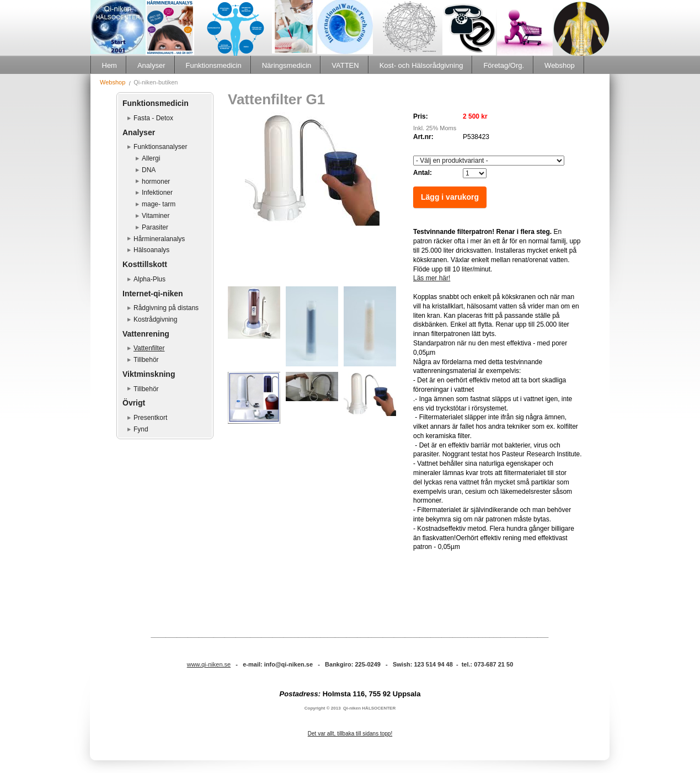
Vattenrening (146, 334)
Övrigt (134, 403)
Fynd (141, 429)
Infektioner (157, 193)
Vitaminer (156, 216)
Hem (109, 65)
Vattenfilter (149, 348)
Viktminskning (149, 374)
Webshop (560, 65)
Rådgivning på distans (166, 308)
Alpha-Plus (149, 279)
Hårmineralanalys (159, 239)
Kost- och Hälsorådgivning (421, 65)
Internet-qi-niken (153, 294)
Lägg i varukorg (450, 197)
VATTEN (345, 65)
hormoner (156, 182)
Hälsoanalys (151, 250)
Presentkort (150, 418)
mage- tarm (159, 204)
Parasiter (155, 227)
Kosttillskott (145, 264)
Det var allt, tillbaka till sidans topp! (350, 734)
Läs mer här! (432, 278)
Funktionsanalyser (160, 147)
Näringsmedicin (287, 65)
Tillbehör (146, 360)
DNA (149, 170)
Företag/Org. (504, 65)
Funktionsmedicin (214, 65)
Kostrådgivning (155, 319)
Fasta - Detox (153, 118)
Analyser (151, 65)
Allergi (151, 158)
